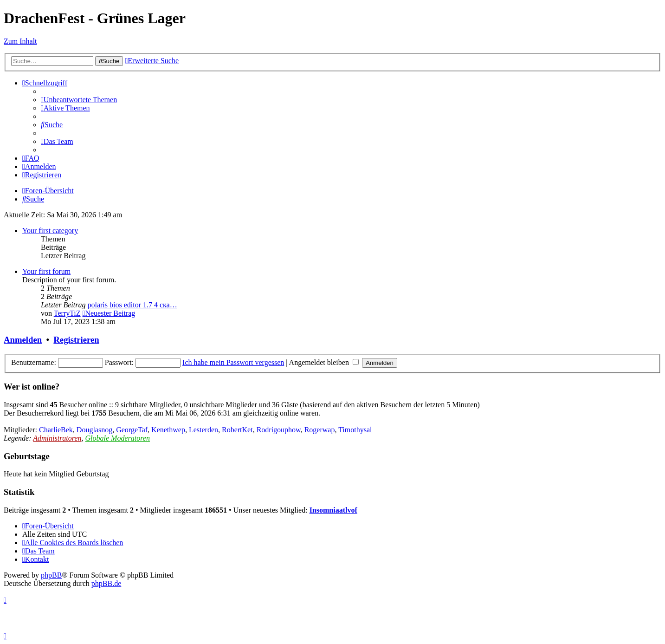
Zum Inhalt (20, 41)
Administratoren (57, 438)
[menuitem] (79, 100)
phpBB (51, 575)
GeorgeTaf (132, 430)
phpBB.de (106, 583)
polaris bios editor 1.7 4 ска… (132, 305)
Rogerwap (320, 430)
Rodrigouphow (279, 430)
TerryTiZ (67, 313)
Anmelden (23, 340)
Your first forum (46, 271)
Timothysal (355, 430)
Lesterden (203, 430)
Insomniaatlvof (333, 510)
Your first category (50, 231)
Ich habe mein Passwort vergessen (233, 362)
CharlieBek (56, 430)
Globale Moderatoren (118, 438)
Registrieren (76, 340)
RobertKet (237, 430)
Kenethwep (168, 430)
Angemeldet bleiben (324, 362)
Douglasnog (94, 430)
